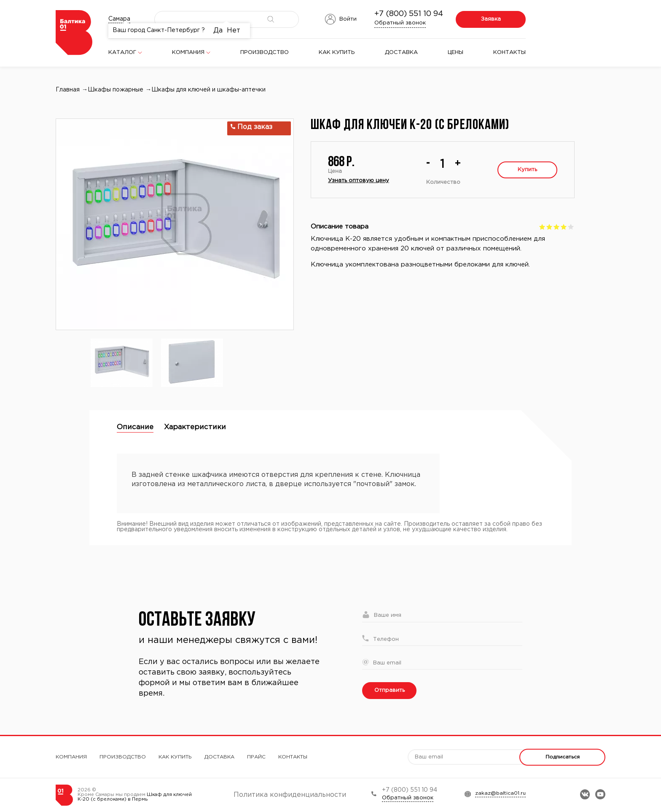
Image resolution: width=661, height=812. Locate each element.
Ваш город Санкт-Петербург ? (159, 30)
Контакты (509, 52)
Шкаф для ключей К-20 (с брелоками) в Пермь (135, 797)
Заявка (491, 19)
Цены (455, 52)
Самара (119, 19)
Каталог (122, 52)
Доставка (401, 52)
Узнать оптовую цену (359, 181)
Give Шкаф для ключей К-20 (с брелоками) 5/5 (571, 227)
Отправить (390, 690)
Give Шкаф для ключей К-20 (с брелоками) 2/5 (549, 227)
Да (218, 31)
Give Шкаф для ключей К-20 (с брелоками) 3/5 (557, 227)
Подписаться (563, 757)
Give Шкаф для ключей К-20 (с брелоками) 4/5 (564, 227)
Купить (527, 170)
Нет (234, 31)
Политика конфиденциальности (290, 795)
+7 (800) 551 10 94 (409, 14)
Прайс (256, 757)
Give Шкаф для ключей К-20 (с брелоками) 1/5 (542, 227)
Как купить (337, 52)
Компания (188, 52)
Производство (265, 52)
